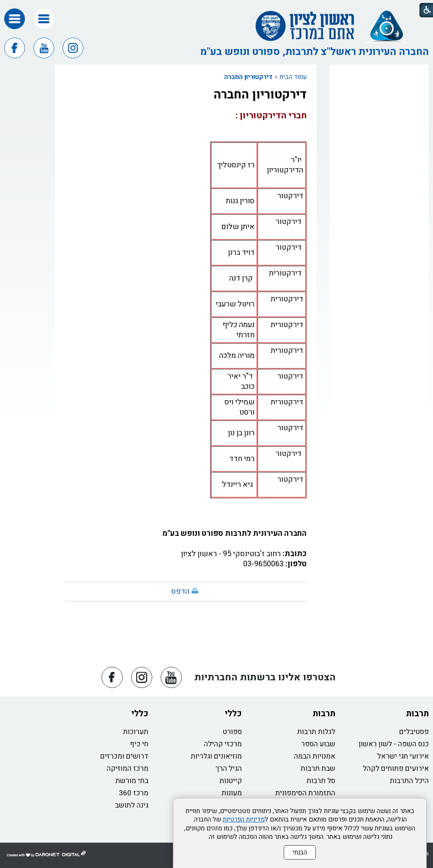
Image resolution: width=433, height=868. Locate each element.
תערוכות (136, 732)
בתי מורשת (132, 781)
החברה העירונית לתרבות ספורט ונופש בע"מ (234, 534)
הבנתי (300, 852)
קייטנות (231, 781)
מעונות (232, 793)
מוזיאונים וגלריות (216, 756)
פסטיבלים (414, 732)
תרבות (417, 714)
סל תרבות (321, 781)
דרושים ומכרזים (124, 756)
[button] (44, 19)
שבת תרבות (318, 768)
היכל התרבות (409, 781)
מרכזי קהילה (223, 744)
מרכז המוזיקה (127, 768)
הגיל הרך (229, 768)
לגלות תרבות (316, 732)
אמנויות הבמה (315, 756)
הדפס (180, 591)
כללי (233, 714)
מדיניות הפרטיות (244, 819)
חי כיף (139, 744)
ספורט (232, 732)
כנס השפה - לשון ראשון (394, 744)
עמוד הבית (293, 77)
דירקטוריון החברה (248, 77)
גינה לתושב (132, 805)
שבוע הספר (318, 744)
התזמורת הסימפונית (305, 793)
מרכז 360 (134, 793)
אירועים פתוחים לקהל (396, 768)
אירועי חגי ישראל (403, 756)
